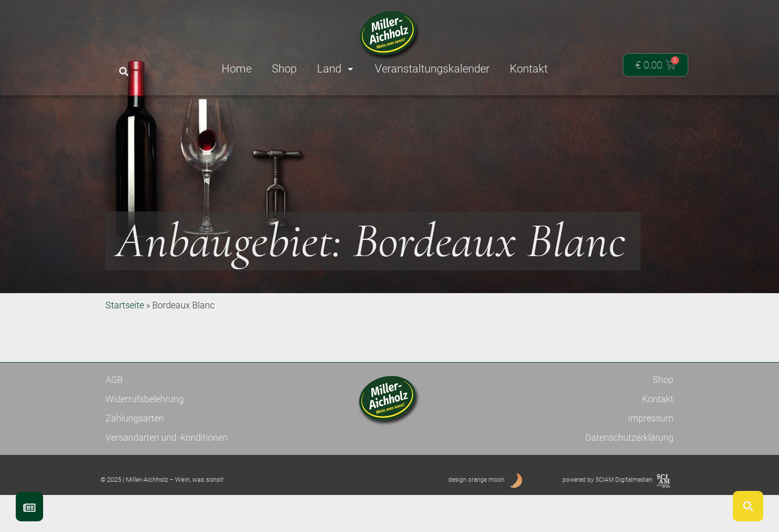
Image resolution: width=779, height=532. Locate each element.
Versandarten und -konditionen (167, 474)
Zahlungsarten (135, 455)
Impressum (651, 455)
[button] (123, 72)
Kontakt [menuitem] (529, 69)
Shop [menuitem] (284, 69)
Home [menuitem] (237, 69)
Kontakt (658, 436)
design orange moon (476, 517)
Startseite (125, 342)
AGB (114, 417)
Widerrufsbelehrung (145, 436)
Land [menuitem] (336, 69)
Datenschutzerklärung (629, 474)
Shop (663, 417)
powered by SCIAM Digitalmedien (608, 517)
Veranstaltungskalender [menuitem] (432, 69)
